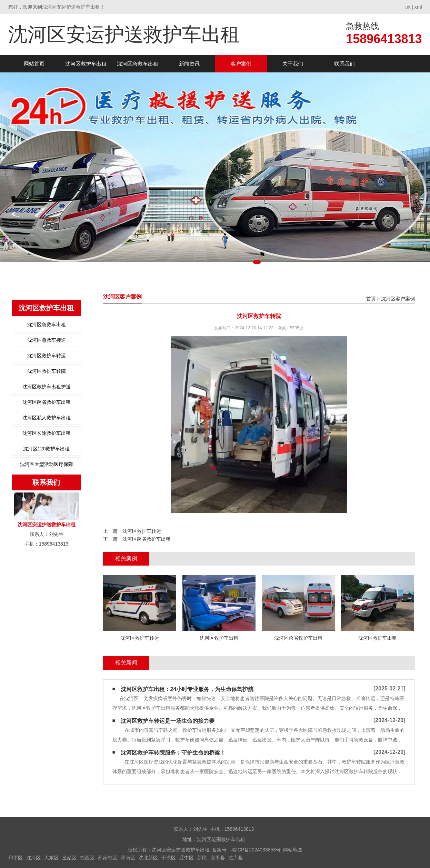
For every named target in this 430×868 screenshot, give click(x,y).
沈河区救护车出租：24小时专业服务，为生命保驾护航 (187, 689)
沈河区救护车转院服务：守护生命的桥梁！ (173, 753)
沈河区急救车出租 (138, 64)
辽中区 (187, 858)
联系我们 (344, 64)
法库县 (236, 858)
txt (408, 7)
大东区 (51, 858)
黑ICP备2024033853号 (256, 850)
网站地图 (293, 850)
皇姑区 (69, 858)
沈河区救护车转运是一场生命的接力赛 (168, 721)
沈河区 (33, 858)
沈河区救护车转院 (47, 371)
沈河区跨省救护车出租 (47, 402)
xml (418, 7)
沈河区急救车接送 (47, 340)
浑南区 (128, 858)
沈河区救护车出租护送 (47, 387)
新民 (202, 858)
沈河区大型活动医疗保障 (47, 464)
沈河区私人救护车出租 (47, 418)
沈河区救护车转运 (47, 356)
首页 (371, 299)
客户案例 (241, 64)
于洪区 (169, 858)
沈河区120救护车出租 (46, 449)
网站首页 (34, 64)
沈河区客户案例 (398, 299)
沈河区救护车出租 (86, 64)
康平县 (218, 858)
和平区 (16, 858)
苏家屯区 (108, 858)
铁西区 (87, 858)
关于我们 (293, 64)
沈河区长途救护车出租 (47, 433)
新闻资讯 (189, 64)
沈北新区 (148, 858)
